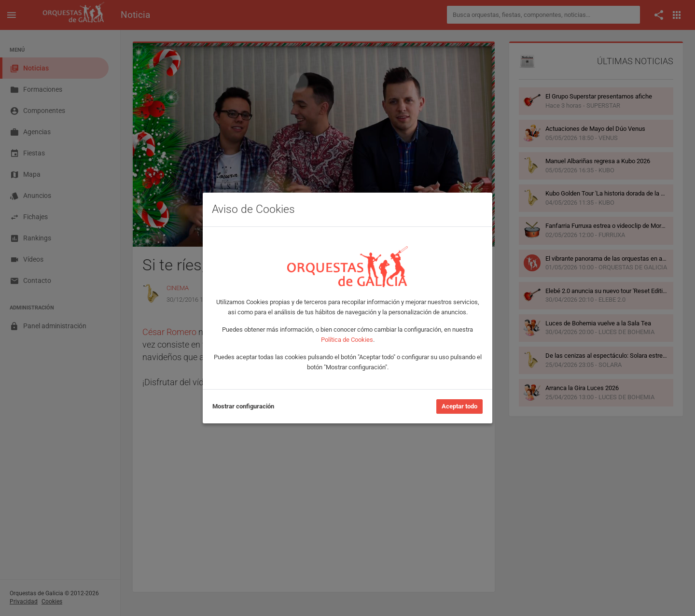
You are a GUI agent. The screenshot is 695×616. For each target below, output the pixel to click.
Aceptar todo (459, 406)
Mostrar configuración (243, 406)
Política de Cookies (347, 340)
